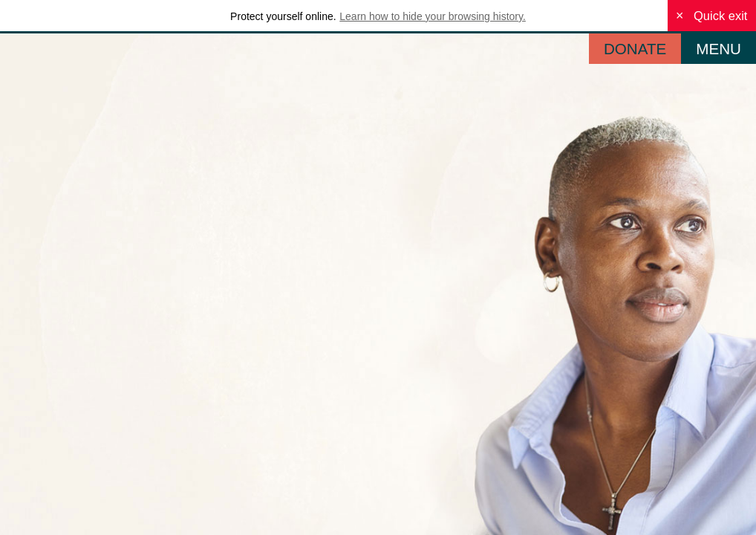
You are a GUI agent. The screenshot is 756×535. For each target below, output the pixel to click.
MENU (718, 49)
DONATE (635, 49)
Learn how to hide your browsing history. (433, 16)
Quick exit (711, 16)
